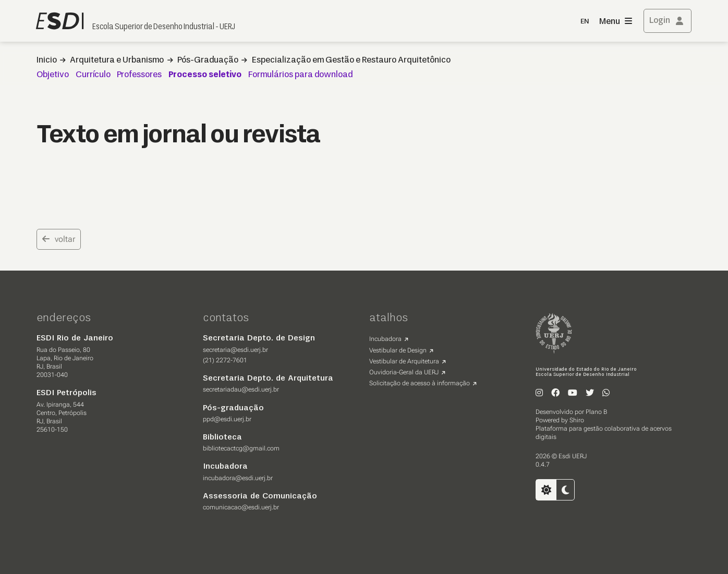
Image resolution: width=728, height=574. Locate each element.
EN (585, 22)
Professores (139, 75)
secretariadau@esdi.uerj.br (241, 389)
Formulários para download (300, 75)
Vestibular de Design (398, 350)
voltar (59, 239)
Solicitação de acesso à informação (420, 383)
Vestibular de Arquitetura (404, 361)
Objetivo (53, 75)
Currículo (93, 75)
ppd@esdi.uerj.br (227, 419)
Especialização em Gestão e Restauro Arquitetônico (351, 60)
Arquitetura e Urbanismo (117, 60)
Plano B (596, 412)
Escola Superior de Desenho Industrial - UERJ (164, 27)
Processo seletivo (205, 75)
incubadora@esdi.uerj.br (238, 478)
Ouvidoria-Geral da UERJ (404, 372)
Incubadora (385, 339)
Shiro (577, 420)
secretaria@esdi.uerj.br (235, 350)
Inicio (47, 60)
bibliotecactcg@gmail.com (241, 448)
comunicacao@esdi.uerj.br (241, 507)
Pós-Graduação (208, 60)
